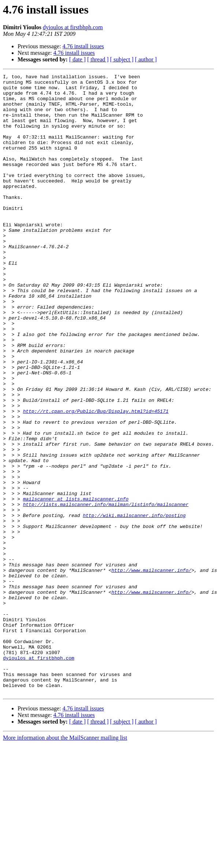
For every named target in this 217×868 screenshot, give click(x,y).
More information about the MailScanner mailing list (65, 862)
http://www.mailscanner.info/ (151, 670)
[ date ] (77, 59)
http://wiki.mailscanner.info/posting (134, 604)
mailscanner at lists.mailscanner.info (76, 584)
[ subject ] (122, 59)
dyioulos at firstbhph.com (73, 27)
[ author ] (146, 59)
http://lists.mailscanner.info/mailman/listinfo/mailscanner (106, 591)
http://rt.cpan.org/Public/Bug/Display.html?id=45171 (96, 479)
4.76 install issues (83, 46)
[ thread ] (98, 59)
